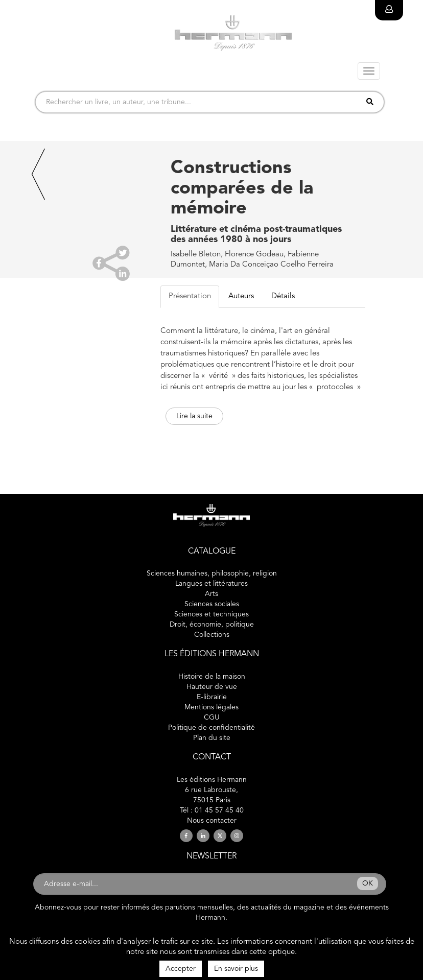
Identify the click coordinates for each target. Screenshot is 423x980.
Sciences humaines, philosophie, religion (212, 573)
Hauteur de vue (212, 687)
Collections (212, 635)
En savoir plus (236, 969)
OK (368, 883)
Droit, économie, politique (212, 625)
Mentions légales (212, 707)
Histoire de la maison (212, 677)
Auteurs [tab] (241, 296)
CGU (212, 718)
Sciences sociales (212, 604)
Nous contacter (212, 821)
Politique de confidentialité (212, 728)
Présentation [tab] (190, 296)
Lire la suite (194, 416)
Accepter (181, 969)
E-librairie (212, 697)
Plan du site (212, 738)
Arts (212, 594)
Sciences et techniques (212, 614)
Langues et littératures (212, 584)
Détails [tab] (283, 296)
